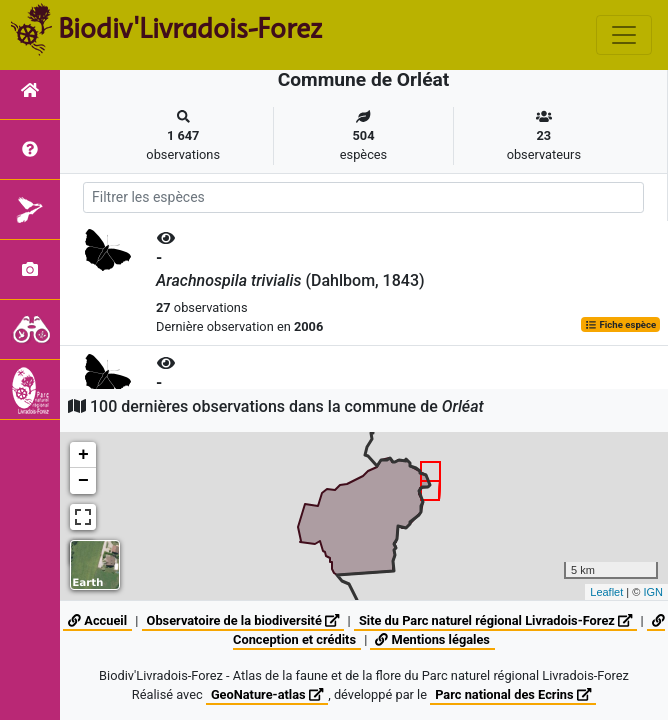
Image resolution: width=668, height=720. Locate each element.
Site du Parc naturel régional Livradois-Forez (495, 620)
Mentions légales (432, 639)
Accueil (97, 620)
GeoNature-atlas (267, 694)
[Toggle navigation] (624, 35)
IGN (653, 592)
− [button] (83, 481)
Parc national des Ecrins (513, 694)
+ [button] (83, 455)
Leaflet (606, 592)
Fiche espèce (620, 324)
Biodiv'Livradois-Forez (190, 29)
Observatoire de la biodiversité (243, 620)
